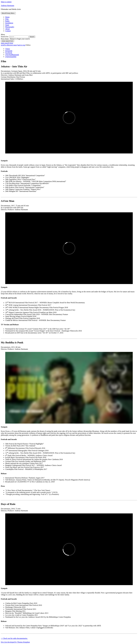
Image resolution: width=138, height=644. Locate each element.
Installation (9, 23)
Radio (7, 21)
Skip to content (6, 2)
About (7, 29)
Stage (7, 25)
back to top (21, 45)
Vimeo (8, 49)
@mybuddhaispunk (12, 55)
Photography (10, 27)
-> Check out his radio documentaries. (14, 638)
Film (7, 19)
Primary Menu (8, 13)
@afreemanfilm (11, 57)
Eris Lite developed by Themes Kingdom (15, 642)
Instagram (9, 51)
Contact (8, 31)
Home (7, 17)
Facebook (9, 53)
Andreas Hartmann (7, 6)
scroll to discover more (9, 45)
